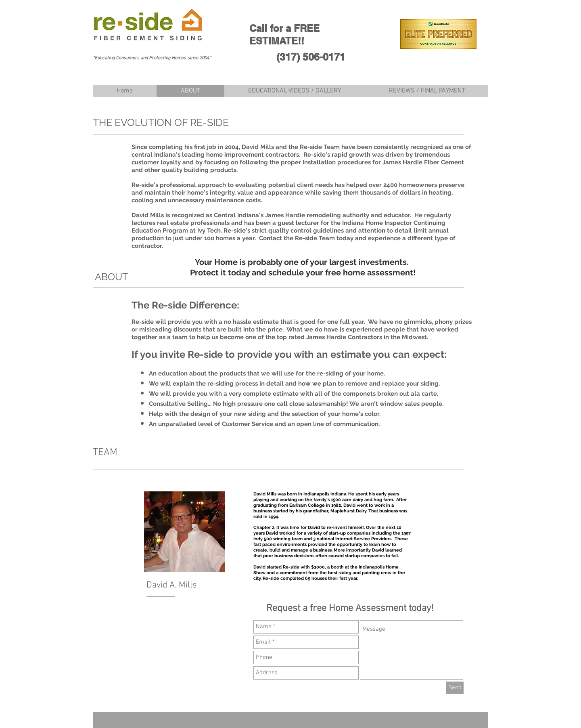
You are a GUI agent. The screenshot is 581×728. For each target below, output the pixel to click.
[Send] (455, 688)
